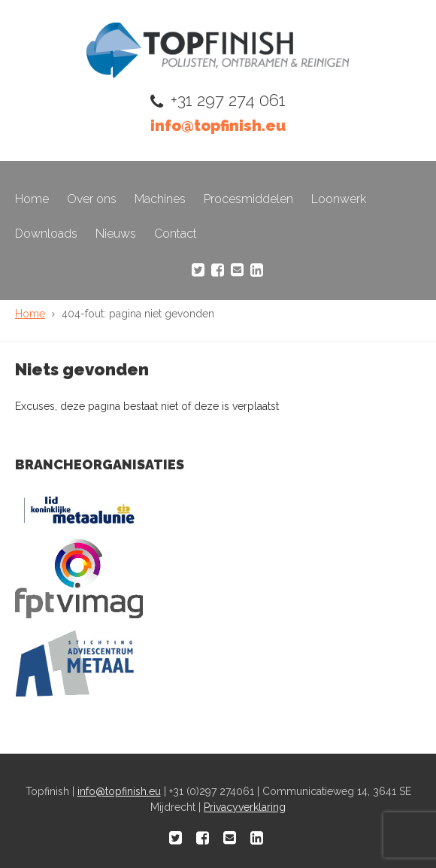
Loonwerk (339, 199)
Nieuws (116, 234)
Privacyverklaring (245, 807)
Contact (176, 234)
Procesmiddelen (248, 199)
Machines (160, 199)
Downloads (46, 234)
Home (32, 199)
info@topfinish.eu (218, 126)
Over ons (92, 199)
